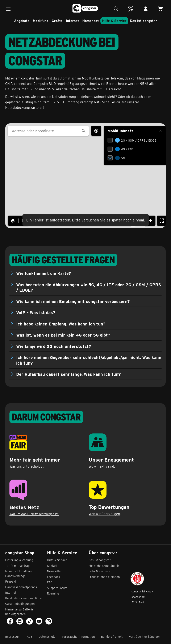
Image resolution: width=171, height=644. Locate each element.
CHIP (9, 84)
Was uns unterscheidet (27, 466)
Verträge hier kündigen (145, 637)
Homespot (91, 21)
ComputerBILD (45, 84)
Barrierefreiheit (112, 637)
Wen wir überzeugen (104, 514)
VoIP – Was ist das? (36, 312)
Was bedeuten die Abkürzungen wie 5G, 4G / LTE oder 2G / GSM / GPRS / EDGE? (89, 287)
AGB (30, 637)
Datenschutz (47, 637)
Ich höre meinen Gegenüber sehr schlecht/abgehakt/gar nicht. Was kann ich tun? (89, 360)
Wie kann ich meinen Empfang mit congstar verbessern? (73, 301)
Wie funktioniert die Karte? (44, 273)
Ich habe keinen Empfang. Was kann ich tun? (61, 324)
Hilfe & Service (114, 21)
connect (20, 84)
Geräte (57, 21)
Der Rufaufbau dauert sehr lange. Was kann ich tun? (68, 374)
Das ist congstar (143, 21)
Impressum (13, 637)
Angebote (22, 21)
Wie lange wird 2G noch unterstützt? (54, 346)
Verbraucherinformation (78, 637)
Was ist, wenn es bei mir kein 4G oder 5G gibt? (63, 335)
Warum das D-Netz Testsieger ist (34, 514)
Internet (72, 21)
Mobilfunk (41, 21)
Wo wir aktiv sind (101, 466)
